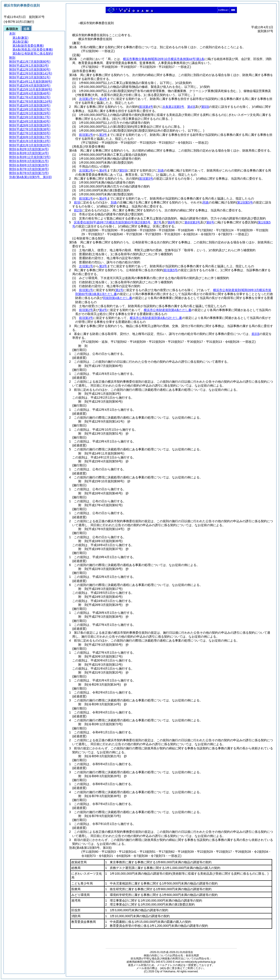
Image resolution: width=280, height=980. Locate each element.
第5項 (123, 170)
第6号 (210, 222)
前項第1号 (86, 135)
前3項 (255, 334)
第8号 (171, 222)
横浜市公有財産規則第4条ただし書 (168, 310)
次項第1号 (86, 99)
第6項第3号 (192, 222)
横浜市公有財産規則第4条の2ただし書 (156, 318)
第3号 (103, 135)
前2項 (78, 210)
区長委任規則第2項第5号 (112, 222)
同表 (206, 202)
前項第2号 (86, 310)
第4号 (103, 99)
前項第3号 (86, 318)
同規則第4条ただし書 (117, 298)
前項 (77, 202)
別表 (161, 170)
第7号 (157, 222)
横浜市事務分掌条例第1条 (164, 59)
